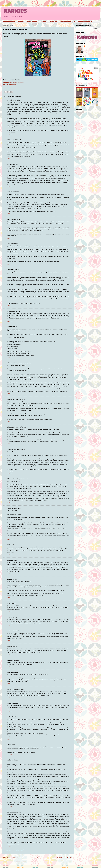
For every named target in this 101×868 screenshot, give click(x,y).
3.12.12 (10, 754)
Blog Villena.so (65, 22)
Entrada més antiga (64, 857)
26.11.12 (10, 134)
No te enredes (10, 85)
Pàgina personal (9, 22)
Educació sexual (32, 22)
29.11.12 (10, 539)
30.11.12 (10, 555)
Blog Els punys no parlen (83, 22)
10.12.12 (10, 846)
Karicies (16, 12)
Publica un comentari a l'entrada (15, 850)
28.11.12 (10, 394)
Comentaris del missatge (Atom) (21, 861)
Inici (38, 857)
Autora (21, 22)
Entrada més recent (11, 857)
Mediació (53, 22)
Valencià (44, 22)
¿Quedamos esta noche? (14, 82)
